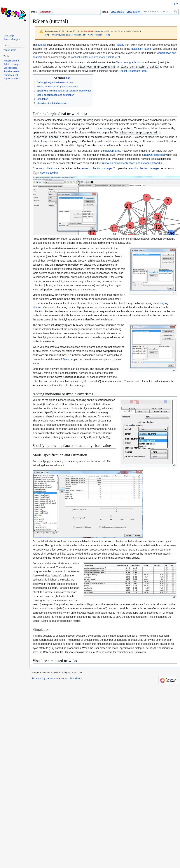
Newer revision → (96, 35)
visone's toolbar (49, 172)
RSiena (120, 45)
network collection (154, 154)
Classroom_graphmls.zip (130, 62)
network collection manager (97, 168)
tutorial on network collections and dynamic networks (132, 162)
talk (92, 31)
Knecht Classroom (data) (133, 71)
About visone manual (58, 678)
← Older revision (57, 35)
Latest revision (74, 35)
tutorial (42, 45)
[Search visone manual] (161, 12)
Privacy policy (38, 678)
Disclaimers (76, 678)
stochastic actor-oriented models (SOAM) (94, 57)
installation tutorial (141, 49)
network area (113, 150)
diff (47, 35)
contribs (99, 31)
